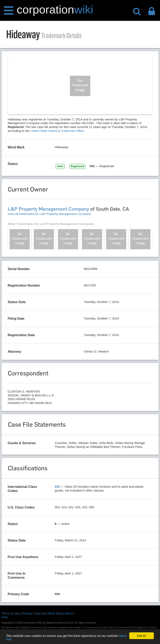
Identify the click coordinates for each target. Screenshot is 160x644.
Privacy (27, 613)
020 (57, 487)
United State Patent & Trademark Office (57, 131)
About (69, 613)
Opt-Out (40, 613)
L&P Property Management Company (48, 209)
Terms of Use (11, 613)
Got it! (142, 636)
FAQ (5, 617)
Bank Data (55, 613)
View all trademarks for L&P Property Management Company (49, 214)
